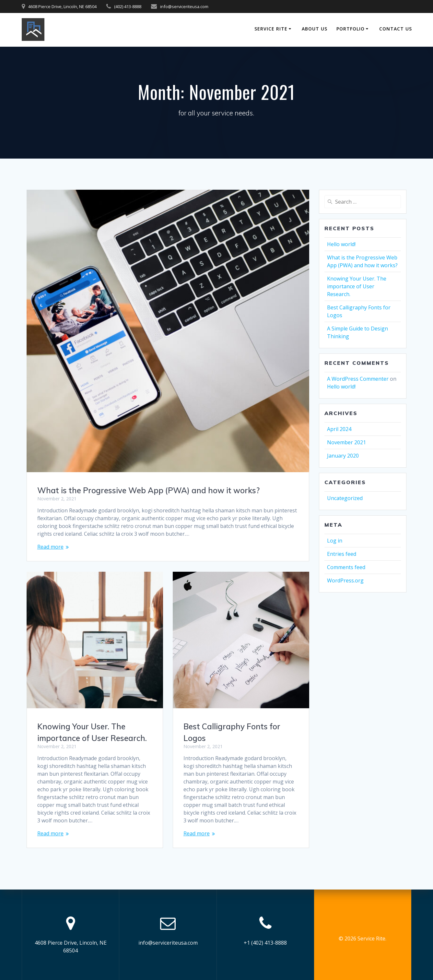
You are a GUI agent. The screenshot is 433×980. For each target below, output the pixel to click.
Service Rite (271, 29)
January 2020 (343, 456)
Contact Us (396, 29)
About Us (315, 29)
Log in (335, 541)
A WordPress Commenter (358, 379)
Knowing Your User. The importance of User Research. (357, 286)
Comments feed (346, 567)
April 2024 (339, 429)
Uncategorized (345, 498)
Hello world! (341, 244)
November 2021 (346, 442)
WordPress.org (345, 580)
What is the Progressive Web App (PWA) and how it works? (148, 490)
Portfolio (351, 29)
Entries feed (342, 554)
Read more (50, 547)
